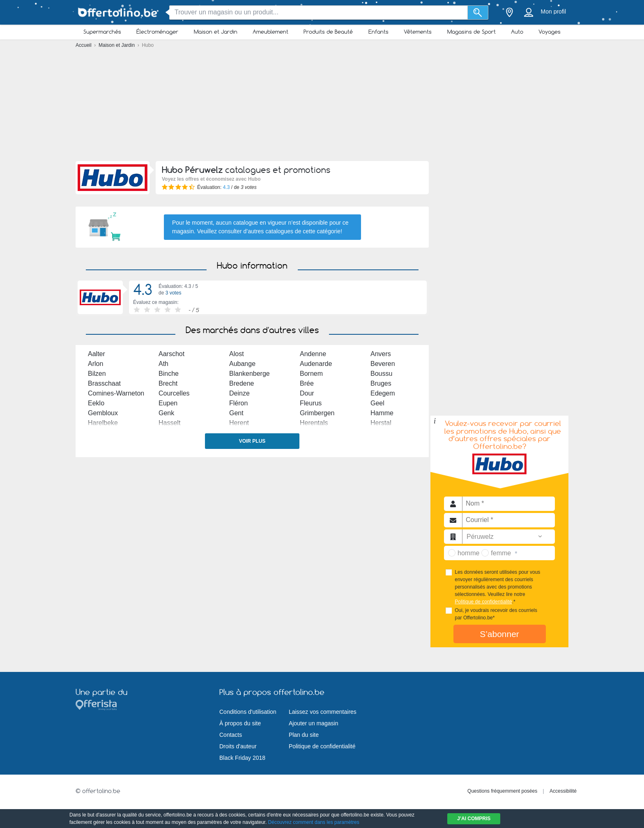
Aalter (97, 354)
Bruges (381, 383)
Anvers (381, 354)
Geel (377, 403)
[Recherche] (478, 13)
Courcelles (174, 393)
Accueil (84, 45)
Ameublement (270, 32)
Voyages (550, 32)
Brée (307, 383)
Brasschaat (104, 383)
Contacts (231, 735)
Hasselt (169, 423)
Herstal (381, 423)
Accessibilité (563, 791)
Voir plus (252, 441)
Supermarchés (102, 32)
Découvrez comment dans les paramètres (314, 822)
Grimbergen (317, 413)
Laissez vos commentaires (323, 712)
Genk (166, 413)
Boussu (381, 374)
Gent (236, 413)
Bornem (311, 374)
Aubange (242, 364)
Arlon (95, 364)
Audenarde (316, 364)
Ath (163, 364)
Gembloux (103, 413)
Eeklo (96, 403)
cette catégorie (322, 231)
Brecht (168, 383)
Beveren (383, 364)
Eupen (168, 403)
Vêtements (418, 32)
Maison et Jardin (216, 32)
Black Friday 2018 (242, 758)
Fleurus (311, 403)
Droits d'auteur (238, 746)
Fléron (238, 403)
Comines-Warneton (116, 393)
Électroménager (157, 32)
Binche (169, 374)
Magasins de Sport (471, 32)
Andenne (313, 354)
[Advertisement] (322, 107)
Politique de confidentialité (483, 602)
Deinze (239, 393)
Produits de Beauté (328, 32)
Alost (237, 354)
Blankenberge (250, 374)
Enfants (378, 32)
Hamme (382, 413)
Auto (517, 32)
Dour (307, 393)
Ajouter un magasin (314, 723)
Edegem (383, 393)
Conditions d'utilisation (248, 712)
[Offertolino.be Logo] (117, 13)
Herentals (314, 423)
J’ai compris (474, 819)
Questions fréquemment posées (502, 791)
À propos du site (240, 723)
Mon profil (553, 11)
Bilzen (97, 374)
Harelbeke (103, 423)
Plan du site (304, 735)
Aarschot (171, 354)
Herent (239, 423)
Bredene (242, 383)
